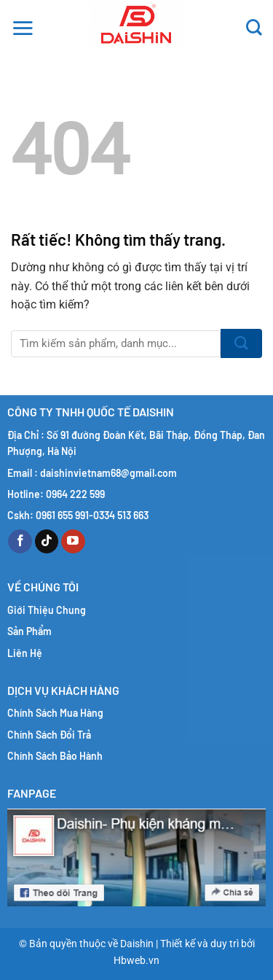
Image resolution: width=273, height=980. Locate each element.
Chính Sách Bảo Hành (55, 756)
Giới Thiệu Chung (47, 610)
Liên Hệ (25, 653)
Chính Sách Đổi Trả (49, 735)
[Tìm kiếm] (254, 26)
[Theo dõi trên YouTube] (73, 542)
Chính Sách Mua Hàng (55, 713)
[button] (23, 26)
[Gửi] (241, 343)
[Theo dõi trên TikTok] (47, 542)
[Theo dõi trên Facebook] (20, 542)
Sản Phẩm (29, 631)
